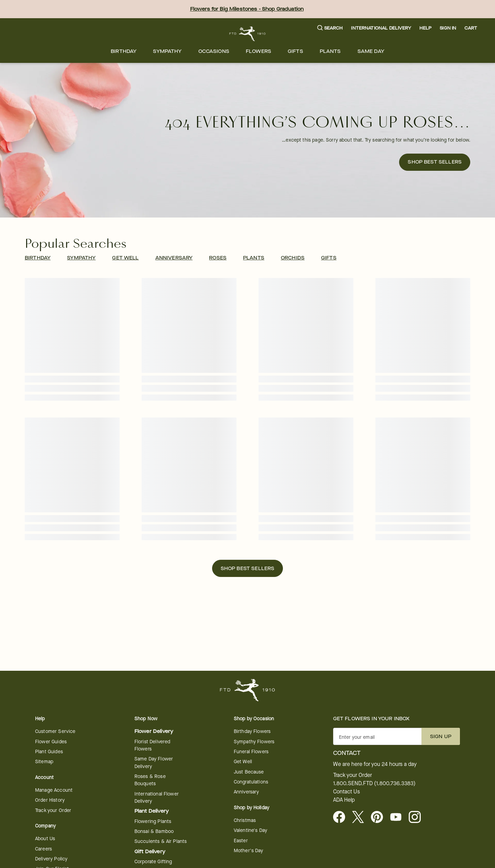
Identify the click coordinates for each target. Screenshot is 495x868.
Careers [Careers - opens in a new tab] (43, 849)
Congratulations (251, 782)
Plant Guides (49, 752)
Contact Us (346, 792)
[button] (330, 28)
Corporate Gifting (153, 862)
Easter (241, 841)
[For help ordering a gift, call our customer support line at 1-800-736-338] (248, 34)
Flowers (258, 51)
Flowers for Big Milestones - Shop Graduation (247, 9)
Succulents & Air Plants (161, 841)
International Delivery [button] (381, 28)
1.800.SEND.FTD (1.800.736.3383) (374, 783)
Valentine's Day (250, 830)
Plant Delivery (152, 811)
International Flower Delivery (157, 798)
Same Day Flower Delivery (154, 763)
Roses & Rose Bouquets (150, 780)
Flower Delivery (154, 731)
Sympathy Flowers (254, 742)
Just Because (249, 772)
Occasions (214, 51)
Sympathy (167, 51)
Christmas (245, 820)
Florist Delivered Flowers (152, 745)
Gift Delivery (150, 852)
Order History (50, 800)
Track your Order (53, 810)
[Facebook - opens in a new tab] (342, 817)
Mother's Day (249, 851)
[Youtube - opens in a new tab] (399, 817)
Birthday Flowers (252, 731)
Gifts (295, 51)
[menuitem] (124, 51)
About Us (45, 839)
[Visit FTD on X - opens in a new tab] (361, 817)
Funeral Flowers (251, 752)
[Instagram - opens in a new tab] (417, 817)
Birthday (124, 51)
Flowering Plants (153, 821)
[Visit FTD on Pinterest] (380, 817)
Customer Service (55, 731)
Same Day (371, 51)
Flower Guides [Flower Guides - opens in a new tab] (51, 742)
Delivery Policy (51, 859)
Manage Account (54, 790)
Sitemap (44, 762)
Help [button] (426, 28)
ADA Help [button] (344, 800)
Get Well (243, 762)
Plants (330, 51)
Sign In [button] (448, 28)
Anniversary (246, 792)
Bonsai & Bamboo (154, 831)
